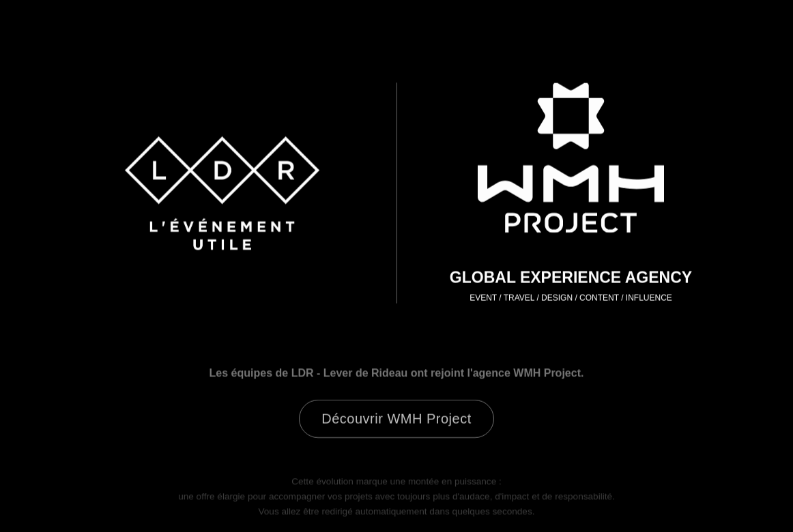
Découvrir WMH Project (396, 420)
